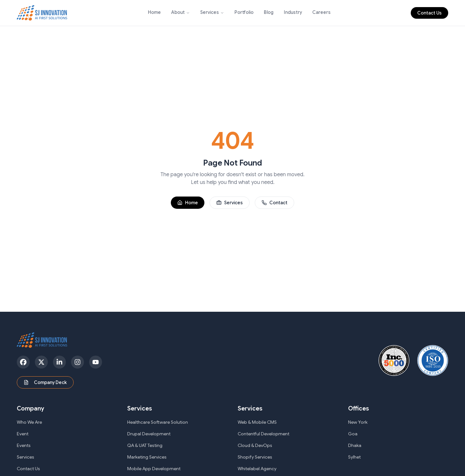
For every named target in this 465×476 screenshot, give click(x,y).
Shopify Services (255, 457)
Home (154, 12)
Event (23, 434)
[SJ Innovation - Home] (42, 13)
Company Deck (45, 382)
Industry (293, 12)
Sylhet (354, 457)
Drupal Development (149, 434)
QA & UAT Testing (145, 445)
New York (358, 422)
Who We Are (29, 422)
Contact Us (429, 13)
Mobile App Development (154, 469)
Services (210, 12)
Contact (274, 203)
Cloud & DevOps (255, 445)
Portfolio (244, 12)
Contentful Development (263, 434)
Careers (321, 12)
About (178, 12)
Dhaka (355, 445)
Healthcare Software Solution (158, 422)
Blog (269, 12)
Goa (353, 434)
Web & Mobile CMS (257, 422)
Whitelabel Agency (257, 469)
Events (24, 445)
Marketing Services (147, 457)
